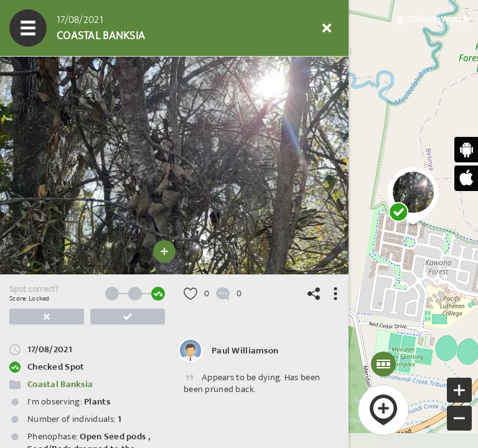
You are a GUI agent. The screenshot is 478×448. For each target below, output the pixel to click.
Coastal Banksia (60, 384)
